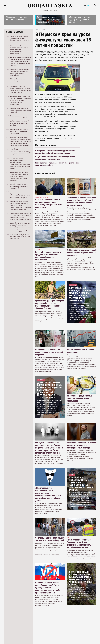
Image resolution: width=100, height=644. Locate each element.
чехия (68, 537)
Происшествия (50, 11)
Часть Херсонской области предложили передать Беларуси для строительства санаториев (49, 203)
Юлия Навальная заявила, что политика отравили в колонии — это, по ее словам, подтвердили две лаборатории (81, 294)
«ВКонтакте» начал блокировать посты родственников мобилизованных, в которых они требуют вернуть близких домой (49, 494)
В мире (72, 475)
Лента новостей (14, 32)
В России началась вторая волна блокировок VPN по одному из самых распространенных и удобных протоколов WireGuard (49, 588)
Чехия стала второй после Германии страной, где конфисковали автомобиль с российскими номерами (80, 544)
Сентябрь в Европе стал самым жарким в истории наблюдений (50, 539)
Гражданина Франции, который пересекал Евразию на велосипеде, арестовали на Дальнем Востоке (50, 305)
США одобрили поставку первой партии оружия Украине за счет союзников (81, 253)
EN (88, 6)
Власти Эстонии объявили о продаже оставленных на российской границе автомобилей (48, 256)
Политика (73, 285)
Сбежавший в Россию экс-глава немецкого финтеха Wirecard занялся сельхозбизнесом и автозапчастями (81, 201)
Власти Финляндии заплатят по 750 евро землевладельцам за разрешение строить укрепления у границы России (80, 578)
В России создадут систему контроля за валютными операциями (79, 398)
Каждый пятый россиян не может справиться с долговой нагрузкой (49, 352)
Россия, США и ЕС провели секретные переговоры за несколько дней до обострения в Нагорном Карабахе (81, 484)
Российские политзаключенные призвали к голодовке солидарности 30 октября (81, 445)
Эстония (38, 250)
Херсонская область (42, 197)
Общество (41, 380)
